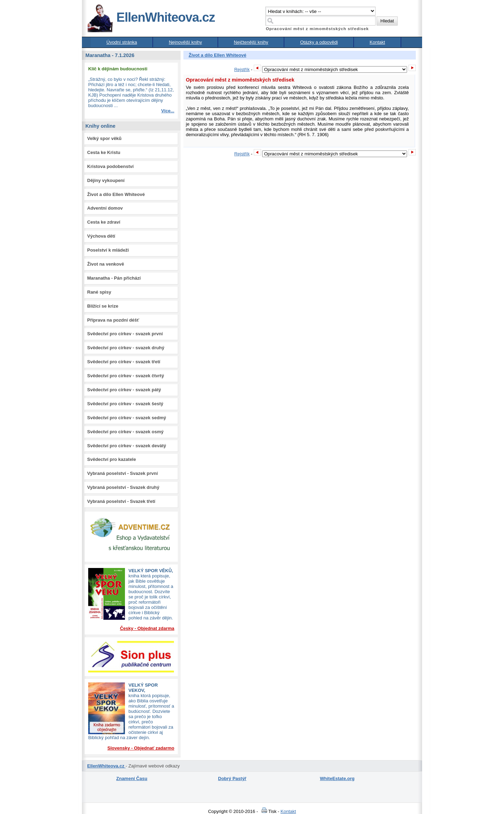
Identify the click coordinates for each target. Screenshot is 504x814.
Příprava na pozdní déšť (113, 320)
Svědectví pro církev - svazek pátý (124, 390)
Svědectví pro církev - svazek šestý (125, 404)
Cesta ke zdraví (104, 222)
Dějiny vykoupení (106, 180)
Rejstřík (242, 69)
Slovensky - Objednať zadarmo (141, 748)
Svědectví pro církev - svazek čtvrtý (126, 376)
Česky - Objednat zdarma (147, 628)
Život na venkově (106, 264)
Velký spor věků (104, 138)
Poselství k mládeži (108, 250)
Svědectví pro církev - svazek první (125, 334)
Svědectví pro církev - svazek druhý (126, 348)
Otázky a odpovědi (319, 42)
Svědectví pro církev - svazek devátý (127, 446)
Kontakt (377, 42)
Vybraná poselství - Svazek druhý (123, 487)
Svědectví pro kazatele (111, 459)
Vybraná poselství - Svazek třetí (121, 501)
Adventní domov (105, 208)
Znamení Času (132, 778)
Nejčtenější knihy (251, 42)
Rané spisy (99, 292)
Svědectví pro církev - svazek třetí (124, 362)
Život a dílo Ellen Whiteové (116, 194)
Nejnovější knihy (185, 42)
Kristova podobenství (110, 166)
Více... (168, 111)
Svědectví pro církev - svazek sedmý (127, 418)
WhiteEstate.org (337, 778)
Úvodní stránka (122, 42)
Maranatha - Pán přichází (114, 278)
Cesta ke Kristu (104, 152)
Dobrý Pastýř (232, 778)
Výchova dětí (101, 236)
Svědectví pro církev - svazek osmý (125, 432)
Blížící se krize (103, 306)
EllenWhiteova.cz (151, 17)
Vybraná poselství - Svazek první (122, 473)
